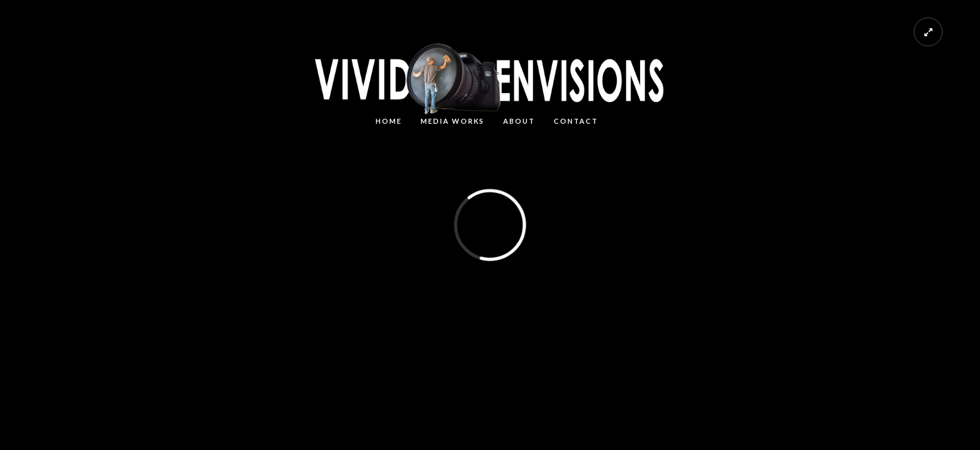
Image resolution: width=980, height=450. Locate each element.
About (519, 121)
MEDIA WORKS (452, 121)
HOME (389, 121)
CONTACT (576, 121)
